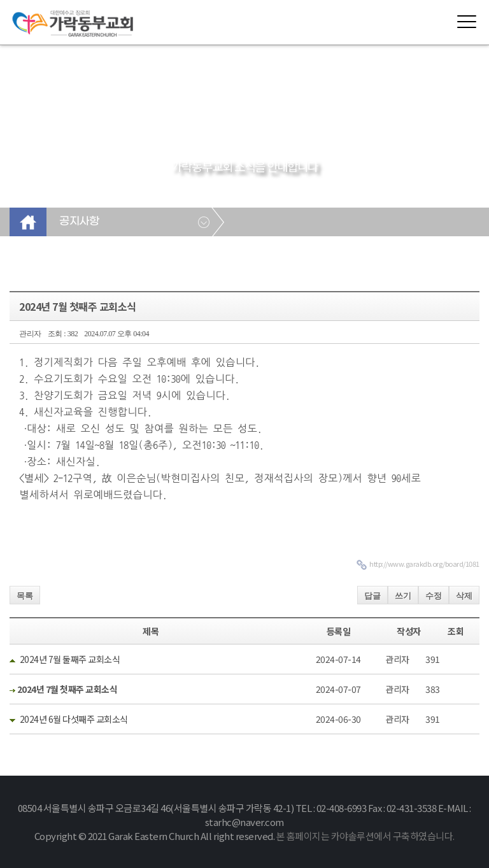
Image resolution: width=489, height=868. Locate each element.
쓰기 (403, 596)
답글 (372, 596)
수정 (434, 596)
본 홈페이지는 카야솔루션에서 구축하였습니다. (365, 836)
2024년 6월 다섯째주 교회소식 (74, 719)
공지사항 (79, 222)
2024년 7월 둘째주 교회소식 (70, 659)
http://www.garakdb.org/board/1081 (424, 564)
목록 (25, 596)
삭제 (464, 596)
